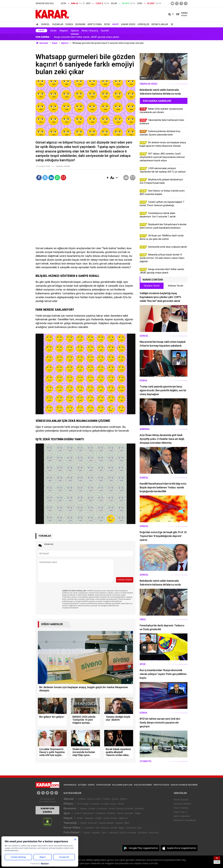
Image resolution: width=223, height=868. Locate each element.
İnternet (93, 823)
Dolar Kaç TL (181, 812)
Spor (107, 24)
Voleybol (100, 813)
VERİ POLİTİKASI (161, 785)
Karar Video (128, 24)
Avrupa (105, 804)
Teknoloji (70, 823)
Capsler (96, 833)
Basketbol (88, 813)
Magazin (64, 31)
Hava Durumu (181, 800)
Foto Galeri (71, 832)
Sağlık (99, 818)
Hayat (115, 24)
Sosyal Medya (106, 823)
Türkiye (106, 799)
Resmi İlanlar (160, 24)
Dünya (69, 24)
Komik (114, 828)
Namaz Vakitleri (182, 804)
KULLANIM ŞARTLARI (122, 785)
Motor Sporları (125, 813)
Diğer (138, 813)
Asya (113, 804)
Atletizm (111, 813)
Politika (82, 799)
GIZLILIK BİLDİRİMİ (143, 785)
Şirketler (140, 809)
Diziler (53, 31)
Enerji (112, 809)
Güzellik (105, 31)
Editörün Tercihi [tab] (176, 286)
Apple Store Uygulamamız (182, 848)
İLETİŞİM (82, 785)
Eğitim (124, 799)
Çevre (115, 799)
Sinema (105, 828)
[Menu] (171, 24)
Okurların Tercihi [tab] (152, 286)
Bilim (127, 823)
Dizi (97, 828)
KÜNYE (91, 785)
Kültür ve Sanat (128, 833)
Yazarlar (58, 24)
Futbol (78, 813)
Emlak (92, 809)
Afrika (121, 804)
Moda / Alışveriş (90, 31)
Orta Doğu (83, 804)
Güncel (45, 24)
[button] (108, 178)
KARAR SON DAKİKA (47, 810)
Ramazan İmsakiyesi (185, 820)
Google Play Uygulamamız (143, 848)
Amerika (95, 804)
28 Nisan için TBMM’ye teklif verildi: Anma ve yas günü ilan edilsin (87, 37)
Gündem (89, 828)
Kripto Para (95, 24)
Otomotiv (102, 809)
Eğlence (75, 31)
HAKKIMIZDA (70, 785)
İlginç (121, 828)
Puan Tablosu (181, 808)
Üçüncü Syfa (94, 799)
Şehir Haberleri (182, 816)
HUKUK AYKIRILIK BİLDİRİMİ (184, 785)
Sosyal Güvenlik (125, 809)
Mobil (83, 823)
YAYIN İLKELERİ (103, 785)
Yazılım (119, 823)
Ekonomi (80, 24)
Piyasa (83, 809)
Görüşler (143, 24)
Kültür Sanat (110, 818)
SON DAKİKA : (43, 37)
